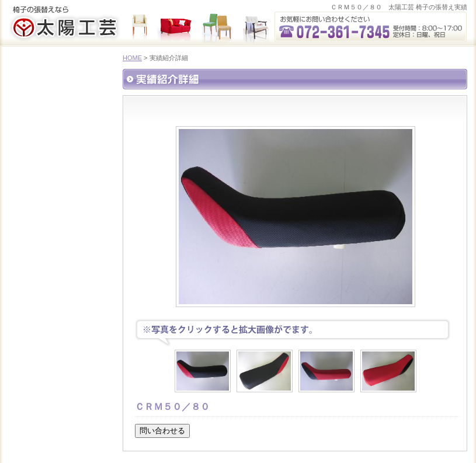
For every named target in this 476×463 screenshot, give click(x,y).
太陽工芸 (64, 28)
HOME (132, 58)
